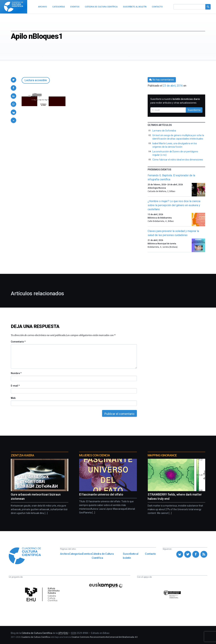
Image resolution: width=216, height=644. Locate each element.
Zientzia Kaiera (22, 455)
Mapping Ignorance (162, 455)
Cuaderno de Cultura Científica (36, 637)
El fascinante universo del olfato (101, 494)
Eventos (87, 554)
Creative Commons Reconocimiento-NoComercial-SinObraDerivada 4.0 (104, 637)
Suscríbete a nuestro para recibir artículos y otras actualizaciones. (175, 101)
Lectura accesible (36, 80)
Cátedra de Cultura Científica (103, 556)
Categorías (76, 554)
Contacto (150, 554)
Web (13, 398)
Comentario (18, 342)
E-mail (15, 386)
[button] (13, 80)
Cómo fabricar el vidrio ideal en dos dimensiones (178, 160)
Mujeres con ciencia (94, 455)
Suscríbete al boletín (131, 556)
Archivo (65, 554)
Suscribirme (194, 110)
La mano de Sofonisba (164, 131)
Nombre (16, 373)
